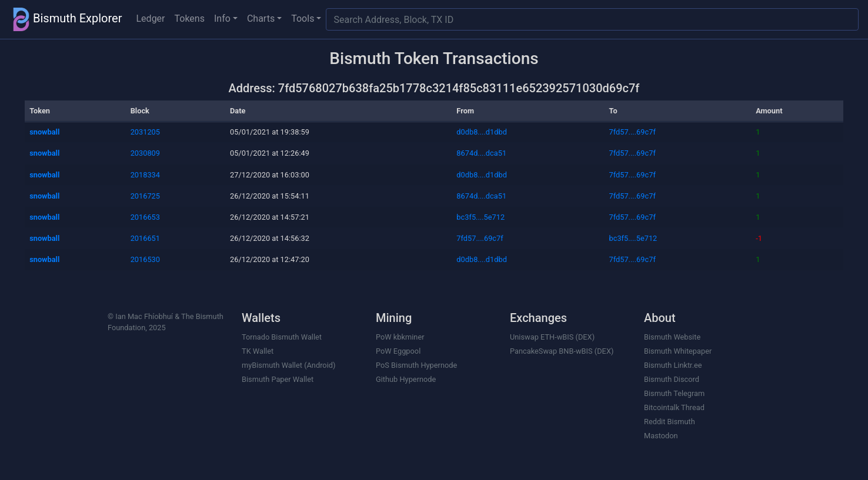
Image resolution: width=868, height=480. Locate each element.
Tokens (190, 19)
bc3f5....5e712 (480, 217)
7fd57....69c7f (632, 132)
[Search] (592, 19)
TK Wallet (258, 351)
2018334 (145, 175)
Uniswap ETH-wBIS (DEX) (552, 337)
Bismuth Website (672, 337)
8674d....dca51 (481, 153)
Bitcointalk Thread (674, 407)
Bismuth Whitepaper (678, 351)
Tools (303, 19)
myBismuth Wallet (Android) (288, 365)
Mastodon (661, 436)
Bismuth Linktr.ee (673, 365)
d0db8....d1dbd (482, 132)
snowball (44, 132)
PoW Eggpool (398, 351)
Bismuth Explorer (66, 19)
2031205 (145, 132)
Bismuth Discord (672, 379)
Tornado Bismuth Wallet (282, 337)
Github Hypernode (406, 379)
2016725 (145, 196)
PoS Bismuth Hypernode (416, 365)
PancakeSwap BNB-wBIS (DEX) (562, 351)
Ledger (151, 19)
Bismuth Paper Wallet (278, 379)
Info (222, 19)
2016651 (145, 238)
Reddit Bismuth (670, 422)
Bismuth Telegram (674, 393)
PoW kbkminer (400, 337)
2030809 (145, 153)
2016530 (145, 259)
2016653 (145, 217)
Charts (261, 19)
